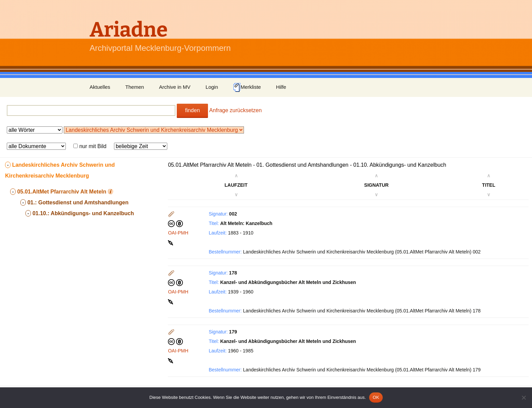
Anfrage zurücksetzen (236, 110)
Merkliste (247, 87)
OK (376, 397)
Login (212, 87)
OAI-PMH (178, 233)
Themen (135, 87)
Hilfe (281, 87)
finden (192, 110)
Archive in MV (175, 87)
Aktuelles (100, 87)
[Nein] (524, 397)
